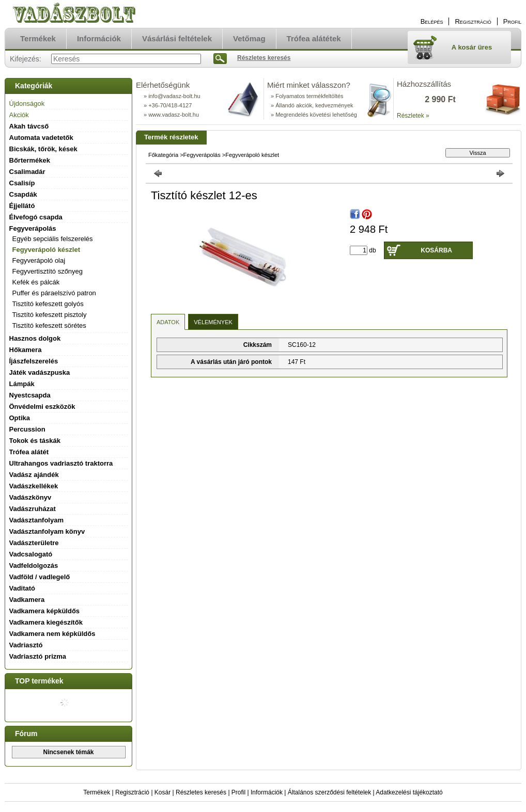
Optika (20, 418)
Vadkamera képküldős (45, 611)
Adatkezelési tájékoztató (409, 792)
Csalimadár (27, 172)
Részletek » (413, 116)
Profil (238, 792)
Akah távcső (29, 126)
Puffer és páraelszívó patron (54, 293)
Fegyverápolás (202, 155)
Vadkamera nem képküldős (52, 634)
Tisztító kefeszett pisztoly (50, 315)
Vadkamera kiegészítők (46, 622)
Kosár (163, 792)
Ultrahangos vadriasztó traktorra (61, 463)
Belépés (432, 21)
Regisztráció (132, 792)
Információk (267, 792)
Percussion (27, 429)
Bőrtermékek (30, 160)
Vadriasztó (26, 645)
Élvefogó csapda (36, 217)
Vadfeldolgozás (34, 566)
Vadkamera (27, 600)
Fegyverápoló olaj (39, 260)
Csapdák (23, 194)
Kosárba (436, 250)
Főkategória (163, 155)
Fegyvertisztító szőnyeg (48, 271)
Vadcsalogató (31, 554)
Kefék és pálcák (36, 282)
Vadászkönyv (30, 497)
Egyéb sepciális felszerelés (53, 239)
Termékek (97, 792)
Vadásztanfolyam (37, 520)
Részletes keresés (201, 792)
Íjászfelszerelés (34, 361)
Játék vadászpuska (40, 372)
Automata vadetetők (41, 138)
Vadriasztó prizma (38, 656)
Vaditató (22, 588)
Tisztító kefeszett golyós (48, 304)
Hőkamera (26, 350)
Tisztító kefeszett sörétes (49, 325)
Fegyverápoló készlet (47, 250)
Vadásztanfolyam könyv (47, 531)
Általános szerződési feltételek (329, 792)
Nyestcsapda (30, 395)
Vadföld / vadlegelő (40, 577)
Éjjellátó (22, 206)
